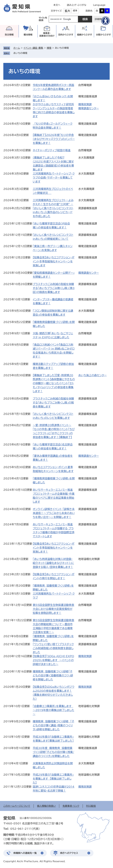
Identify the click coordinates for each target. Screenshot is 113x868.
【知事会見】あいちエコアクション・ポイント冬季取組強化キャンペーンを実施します (53, 261)
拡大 (67, 11)
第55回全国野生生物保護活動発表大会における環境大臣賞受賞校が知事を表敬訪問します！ (53, 609)
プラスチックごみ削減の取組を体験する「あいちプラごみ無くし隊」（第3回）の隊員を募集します (54, 288)
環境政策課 (85, 104)
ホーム (17, 48)
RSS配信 (91, 806)
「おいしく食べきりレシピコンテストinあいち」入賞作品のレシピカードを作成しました (53, 212)
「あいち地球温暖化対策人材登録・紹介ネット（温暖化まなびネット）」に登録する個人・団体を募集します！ (53, 563)
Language (99, 5)
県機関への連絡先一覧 (25, 853)
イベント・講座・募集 (33, 48)
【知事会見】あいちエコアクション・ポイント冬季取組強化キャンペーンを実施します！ (53, 548)
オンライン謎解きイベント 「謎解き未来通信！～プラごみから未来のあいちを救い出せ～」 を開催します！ (54, 513)
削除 (30, 53)
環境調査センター (89, 108)
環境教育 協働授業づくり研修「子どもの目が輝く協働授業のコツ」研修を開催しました (53, 675)
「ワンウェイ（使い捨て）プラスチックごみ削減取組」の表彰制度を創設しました (53, 648)
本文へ (57, 5)
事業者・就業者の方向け (47, 35)
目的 (66, 35)
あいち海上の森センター (92, 375)
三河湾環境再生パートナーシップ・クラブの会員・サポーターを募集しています (54, 178)
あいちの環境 (20, 53)
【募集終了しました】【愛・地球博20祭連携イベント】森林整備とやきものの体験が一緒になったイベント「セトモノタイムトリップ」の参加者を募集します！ (54, 383)
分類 (103, 35)
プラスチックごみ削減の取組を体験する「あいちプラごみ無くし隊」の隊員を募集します (53, 403)
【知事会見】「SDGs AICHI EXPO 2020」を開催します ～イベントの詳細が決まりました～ (53, 660)
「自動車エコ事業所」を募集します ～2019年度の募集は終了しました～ (53, 710)
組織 (85, 35)
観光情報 (28, 35)
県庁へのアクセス (69, 853)
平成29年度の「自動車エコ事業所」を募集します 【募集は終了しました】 (53, 779)
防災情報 (9, 35)
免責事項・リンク (71, 806)
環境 (49, 48)
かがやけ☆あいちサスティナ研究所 (53, 104)
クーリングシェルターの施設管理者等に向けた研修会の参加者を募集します (54, 112)
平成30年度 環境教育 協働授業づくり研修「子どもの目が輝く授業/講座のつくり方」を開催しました (53, 752)
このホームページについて (17, 806)
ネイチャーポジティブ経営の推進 (52, 150)
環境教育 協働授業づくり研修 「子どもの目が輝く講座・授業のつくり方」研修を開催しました (53, 725)
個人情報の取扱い (46, 806)
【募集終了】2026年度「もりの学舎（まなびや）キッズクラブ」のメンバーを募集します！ (54, 139)
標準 (75, 11)
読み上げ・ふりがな (77, 5)
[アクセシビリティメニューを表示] (105, 21)
